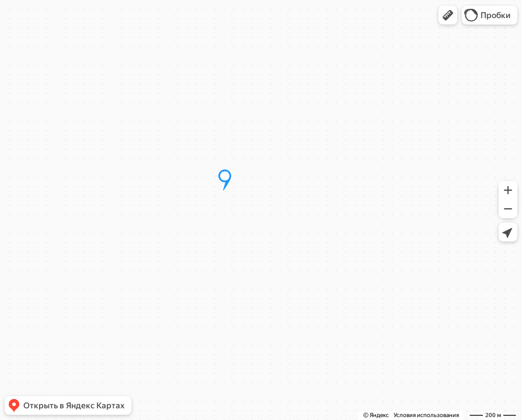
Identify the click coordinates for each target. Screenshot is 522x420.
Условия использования (426, 415)
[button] (448, 15)
